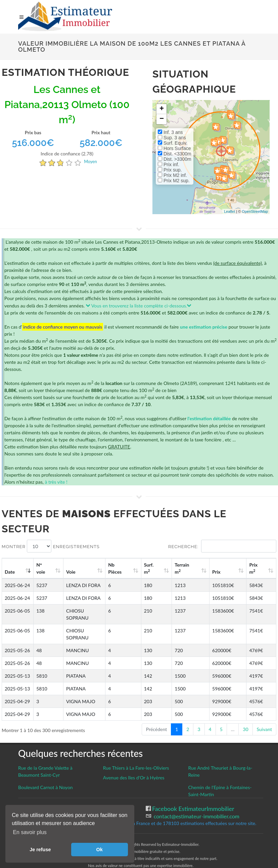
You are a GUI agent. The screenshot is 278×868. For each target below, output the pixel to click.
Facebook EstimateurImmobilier (193, 795)
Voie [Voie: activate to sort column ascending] (66, 572)
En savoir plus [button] (30, 832)
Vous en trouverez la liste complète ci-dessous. (139, 306)
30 (245, 715)
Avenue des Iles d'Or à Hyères (134, 763)
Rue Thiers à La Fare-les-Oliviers (136, 754)
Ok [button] (100, 850)
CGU (24, 802)
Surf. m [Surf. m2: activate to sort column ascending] (176, 568)
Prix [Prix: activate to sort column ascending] (229, 572)
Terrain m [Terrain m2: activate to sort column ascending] (203, 568)
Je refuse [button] (40, 850)
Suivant (264, 715)
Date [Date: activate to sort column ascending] (10, 572)
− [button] (162, 119)
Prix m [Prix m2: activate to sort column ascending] (259, 568)
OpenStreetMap (255, 211)
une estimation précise (204, 327)
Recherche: (222, 546)
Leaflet (229, 211)
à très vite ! (56, 482)
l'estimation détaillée (209, 418)
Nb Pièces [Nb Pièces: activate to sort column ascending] (149, 568)
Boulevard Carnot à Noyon (45, 773)
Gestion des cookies (44, 794)
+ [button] (162, 109)
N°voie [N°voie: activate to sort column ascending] (42, 568)
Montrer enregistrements (51, 546)
